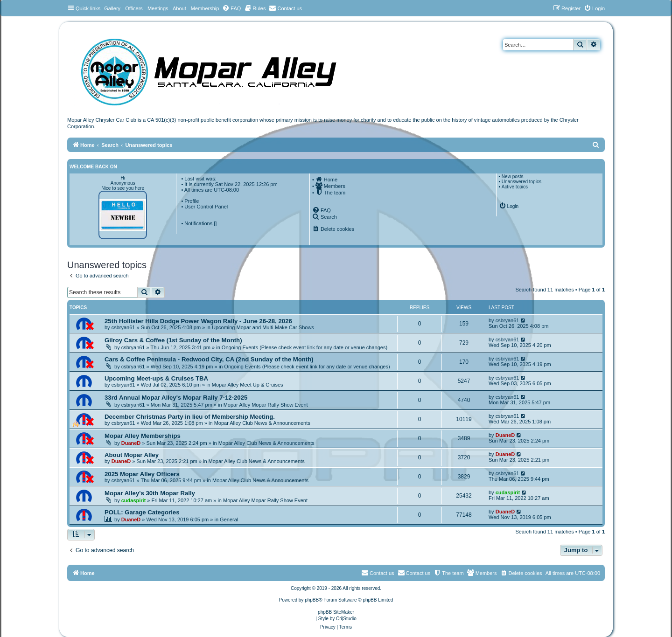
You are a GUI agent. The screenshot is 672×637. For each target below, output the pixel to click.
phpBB (312, 600)
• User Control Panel (204, 207)
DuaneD (131, 443)
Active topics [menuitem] (515, 187)
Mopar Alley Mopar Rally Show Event (266, 405)
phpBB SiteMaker (336, 612)
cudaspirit (134, 500)
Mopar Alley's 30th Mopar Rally (150, 493)
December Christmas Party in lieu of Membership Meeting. (190, 417)
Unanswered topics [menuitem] (521, 182)
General (229, 519)
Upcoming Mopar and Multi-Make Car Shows (263, 327)
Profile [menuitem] (192, 201)
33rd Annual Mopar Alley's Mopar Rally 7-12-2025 (176, 398)
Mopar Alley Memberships (143, 436)
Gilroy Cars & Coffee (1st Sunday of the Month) (173, 340)
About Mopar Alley (132, 455)
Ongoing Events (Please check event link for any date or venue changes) (304, 347)
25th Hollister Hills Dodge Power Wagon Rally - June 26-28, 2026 (198, 321)
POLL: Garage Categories (142, 512)
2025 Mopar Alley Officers (142, 474)
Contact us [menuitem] (414, 573)
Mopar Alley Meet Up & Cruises (248, 385)
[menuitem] (231, 8)
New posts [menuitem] (513, 177)
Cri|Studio (346, 619)
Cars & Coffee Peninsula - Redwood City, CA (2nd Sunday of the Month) (209, 359)
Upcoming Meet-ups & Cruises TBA (156, 378)
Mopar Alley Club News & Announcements (262, 423)
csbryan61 (123, 327)
